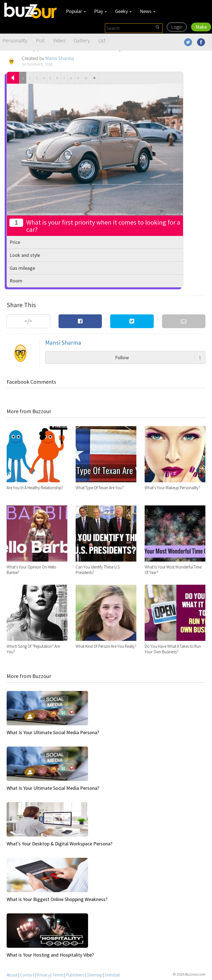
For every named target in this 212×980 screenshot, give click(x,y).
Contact (27, 975)
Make (201, 27)
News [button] (148, 11)
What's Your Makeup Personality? (172, 488)
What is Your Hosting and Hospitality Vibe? (50, 955)
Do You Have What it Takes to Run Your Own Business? (173, 649)
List (102, 40)
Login (177, 27)
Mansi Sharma (60, 58)
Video (59, 40)
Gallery (82, 40)
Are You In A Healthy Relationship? (35, 488)
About (12, 975)
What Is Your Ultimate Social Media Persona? (53, 732)
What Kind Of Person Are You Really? (106, 646)
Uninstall (112, 975)
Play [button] (100, 11)
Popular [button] (76, 11)
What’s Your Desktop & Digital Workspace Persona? (59, 844)
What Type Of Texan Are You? (100, 488)
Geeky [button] (123, 11)
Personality (15, 40)
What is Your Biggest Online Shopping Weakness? (57, 899)
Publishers (75, 975)
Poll (40, 40)
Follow (158, 357)
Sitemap (95, 975)
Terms (58, 975)
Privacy (43, 975)
